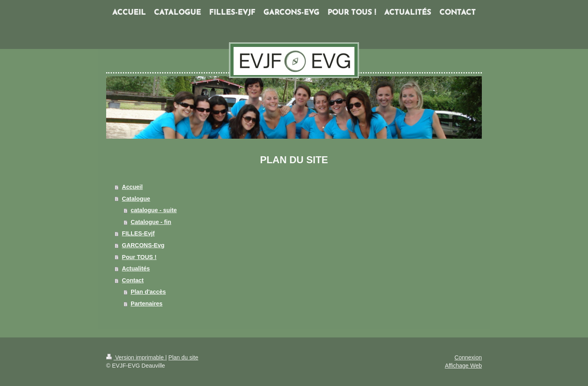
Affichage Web (463, 366)
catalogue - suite (154, 210)
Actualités (136, 268)
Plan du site (183, 357)
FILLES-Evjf (138, 233)
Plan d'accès (148, 292)
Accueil (133, 187)
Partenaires (147, 304)
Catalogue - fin (151, 222)
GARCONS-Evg (143, 245)
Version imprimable (136, 357)
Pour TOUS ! (139, 257)
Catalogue (136, 199)
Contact (133, 280)
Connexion (468, 357)
